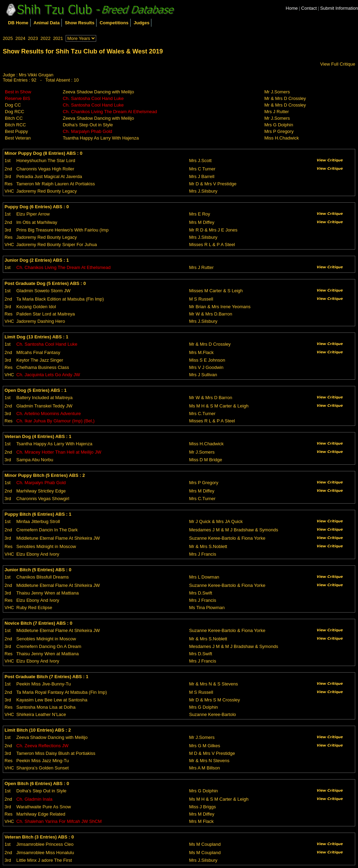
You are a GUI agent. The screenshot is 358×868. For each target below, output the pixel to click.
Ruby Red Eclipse (34, 608)
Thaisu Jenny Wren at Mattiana (48, 593)
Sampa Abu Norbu (35, 460)
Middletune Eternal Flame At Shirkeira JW (58, 538)
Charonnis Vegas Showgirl (43, 499)
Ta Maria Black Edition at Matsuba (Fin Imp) (60, 299)
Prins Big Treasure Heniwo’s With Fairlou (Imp (63, 230)
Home (292, 8)
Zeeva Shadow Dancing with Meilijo (98, 92)
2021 (58, 38)
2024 (20, 38)
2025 (8, 38)
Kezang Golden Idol (36, 307)
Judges (142, 23)
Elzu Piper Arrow (33, 214)
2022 (45, 38)
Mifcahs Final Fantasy (38, 352)
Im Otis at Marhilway (37, 222)
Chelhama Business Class (43, 367)
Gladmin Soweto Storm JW (43, 291)
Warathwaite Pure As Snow (44, 807)
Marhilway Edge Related (41, 814)
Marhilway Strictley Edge (41, 491)
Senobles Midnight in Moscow (46, 546)
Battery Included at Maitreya (44, 398)
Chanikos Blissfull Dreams (43, 577)
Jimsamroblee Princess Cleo (45, 844)
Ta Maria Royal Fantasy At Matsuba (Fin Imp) (62, 692)
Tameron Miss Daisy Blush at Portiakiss (56, 753)
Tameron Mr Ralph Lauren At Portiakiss (56, 184)
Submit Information (339, 8)
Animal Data (47, 23)
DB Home (18, 23)
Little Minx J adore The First (44, 860)
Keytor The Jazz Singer (40, 360)
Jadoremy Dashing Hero (41, 321)
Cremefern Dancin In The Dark (47, 530)
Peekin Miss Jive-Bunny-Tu (44, 684)
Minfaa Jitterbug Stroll (38, 521)
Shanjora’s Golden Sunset (43, 768)
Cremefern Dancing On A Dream (49, 646)
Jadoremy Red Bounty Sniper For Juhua (57, 245)
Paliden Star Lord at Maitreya (45, 314)
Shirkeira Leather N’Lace (41, 714)
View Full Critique (338, 64)
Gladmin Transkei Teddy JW (44, 406)
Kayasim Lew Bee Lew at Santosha (52, 700)
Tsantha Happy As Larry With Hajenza (101, 138)
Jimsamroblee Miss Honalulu (45, 853)
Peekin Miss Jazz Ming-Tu (43, 761)
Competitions (114, 23)
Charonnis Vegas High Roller (45, 169)
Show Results (80, 23)
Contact (309, 8)
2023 (33, 38)
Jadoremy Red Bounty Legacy (47, 191)
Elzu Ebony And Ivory (38, 554)
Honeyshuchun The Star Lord (46, 161)
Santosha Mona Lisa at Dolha (46, 707)
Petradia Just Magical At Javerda (49, 176)
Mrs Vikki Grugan (36, 75)
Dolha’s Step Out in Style (88, 125)
